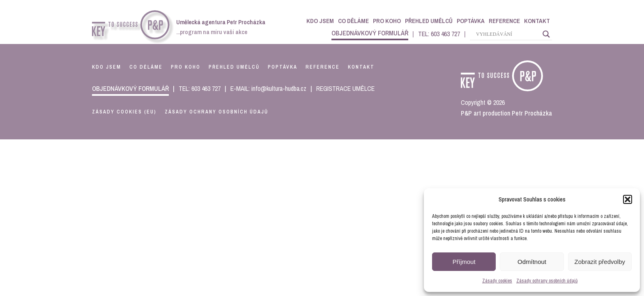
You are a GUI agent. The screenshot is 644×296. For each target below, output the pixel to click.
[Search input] (507, 34)
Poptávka (471, 21)
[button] (628, 199)
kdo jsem (107, 67)
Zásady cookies (497, 281)
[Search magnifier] (546, 34)
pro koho (186, 67)
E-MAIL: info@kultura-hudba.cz (268, 88)
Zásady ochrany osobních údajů (547, 281)
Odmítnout (532, 262)
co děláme (146, 67)
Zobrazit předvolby (600, 262)
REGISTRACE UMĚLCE (345, 88)
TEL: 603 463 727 (439, 34)
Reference (504, 21)
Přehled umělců (429, 21)
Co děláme (353, 21)
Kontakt (537, 21)
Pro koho (387, 21)
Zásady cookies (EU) (124, 112)
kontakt (361, 67)
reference (323, 67)
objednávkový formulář (370, 33)
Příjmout (464, 262)
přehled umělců (234, 67)
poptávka (283, 67)
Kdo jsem (320, 21)
